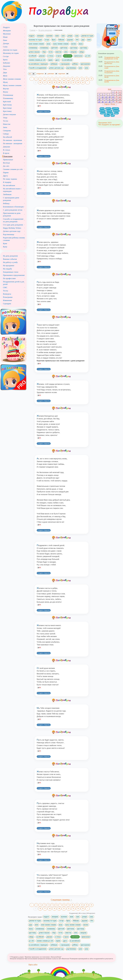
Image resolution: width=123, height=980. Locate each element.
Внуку (6, 92)
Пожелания (8, 156)
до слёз (88, 56)
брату (54, 40)
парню (50, 60)
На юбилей (7, 137)
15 (35, 82)
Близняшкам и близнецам (13, 207)
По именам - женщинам (13, 143)
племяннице (33, 48)
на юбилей (33, 56)
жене (89, 40)
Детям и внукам (9, 114)
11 (77, 79)
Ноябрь (109, 111)
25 (83, 82)
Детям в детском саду (12, 231)
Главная (33, 30)
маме (57, 36)
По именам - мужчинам (12, 140)
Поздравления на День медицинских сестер (112, 58)
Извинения (7, 300)
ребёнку (75, 64)
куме (80, 68)
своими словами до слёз (37, 60)
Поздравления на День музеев (112, 81)
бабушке (61, 40)
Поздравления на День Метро (112, 76)
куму (86, 68)
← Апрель (106, 104)
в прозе (59, 56)
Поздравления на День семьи (112, 67)
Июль (102, 108)
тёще (44, 52)
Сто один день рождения (13, 225)
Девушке (7, 147)
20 (59, 82)
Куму (5, 247)
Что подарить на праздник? (109, 125)
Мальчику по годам (11, 53)
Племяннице (8, 95)
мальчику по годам (35, 40)
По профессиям (9, 278)
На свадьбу (7, 269)
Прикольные (8, 160)
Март (116, 113)
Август (108, 108)
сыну (77, 36)
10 (72, 79)
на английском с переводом (38, 64)
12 (82, 79)
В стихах (7, 150)
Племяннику (8, 98)
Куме (5, 243)
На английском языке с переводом (12, 190)
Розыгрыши (8, 297)
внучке (74, 44)
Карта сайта (33, 964)
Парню (6, 172)
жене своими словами (36, 44)
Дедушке (7, 66)
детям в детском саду (56, 68)
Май (110, 89)
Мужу (5, 82)
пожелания (68, 56)
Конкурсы (7, 294)
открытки (42, 74)
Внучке (6, 89)
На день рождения (10, 256)
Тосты (5, 291)
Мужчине (7, 34)
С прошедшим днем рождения (11, 199)
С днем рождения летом (13, 210)
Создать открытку (44, 112)
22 (69, 82)
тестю (51, 52)
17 (45, 82)
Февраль (110, 113)
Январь (103, 113)
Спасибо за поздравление (38, 68)
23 (73, 82)
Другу (5, 176)
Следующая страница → (61, 900)
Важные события (10, 259)
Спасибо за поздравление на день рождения (13, 220)
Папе (5, 40)
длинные (53, 74)
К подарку (7, 182)
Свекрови (7, 131)
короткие (64, 74)
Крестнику (7, 111)
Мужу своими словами (12, 85)
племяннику (44, 48)
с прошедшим (65, 64)
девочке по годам (87, 36)
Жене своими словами (12, 79)
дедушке (70, 40)
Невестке (7, 124)
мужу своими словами (61, 44)
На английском (9, 185)
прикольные (78, 56)
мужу (49, 44)
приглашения (85, 64)
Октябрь (102, 111)
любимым (54, 64)
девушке (42, 56)
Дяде (5, 72)
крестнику (84, 48)
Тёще (5, 118)
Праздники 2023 (105, 123)
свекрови (73, 52)
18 (50, 82)
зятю (66, 52)
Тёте (5, 69)
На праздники (9, 265)
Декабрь (116, 111)
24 (78, 82)
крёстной (54, 48)
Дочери (6, 43)
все (32, 74)
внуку (81, 44)
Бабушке (6, 63)
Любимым (7, 194)
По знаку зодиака (10, 179)
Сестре (6, 56)
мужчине (49, 36)
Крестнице (7, 108)
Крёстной (7, 102)
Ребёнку (6, 203)
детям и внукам (34, 52)
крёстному (64, 48)
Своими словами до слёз (13, 169)
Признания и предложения (14, 275)
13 (86, 79)
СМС (5, 287)
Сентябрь (115, 108)
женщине (40, 36)
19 (54, 82)
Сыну (5, 47)
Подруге (6, 27)
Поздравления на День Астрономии (112, 72)
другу (57, 60)
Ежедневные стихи (11, 272)
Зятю (5, 127)
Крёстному (7, 105)
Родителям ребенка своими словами (14, 239)
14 (91, 79)
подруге (32, 36)
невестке (58, 52)
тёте (77, 40)
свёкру (82, 52)
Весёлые (6, 163)
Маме (5, 37)
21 (64, 82)
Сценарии (7, 304)
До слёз (6, 166)
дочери (70, 36)
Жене (5, 76)
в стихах (51, 56)
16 (40, 82)
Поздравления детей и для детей (14, 283)
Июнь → (114, 104)
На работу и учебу (10, 262)
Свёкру (6, 134)
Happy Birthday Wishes (12, 228)
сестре (47, 40)
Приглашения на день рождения (12, 214)
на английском (67, 60)
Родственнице (9, 234)
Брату (5, 60)
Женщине (7, 31)
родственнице (71, 68)
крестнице (74, 48)
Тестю (6, 121)
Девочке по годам (10, 50)
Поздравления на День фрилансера (112, 63)
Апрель (107, 116)
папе (63, 36)
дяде (83, 40)
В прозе (6, 153)
